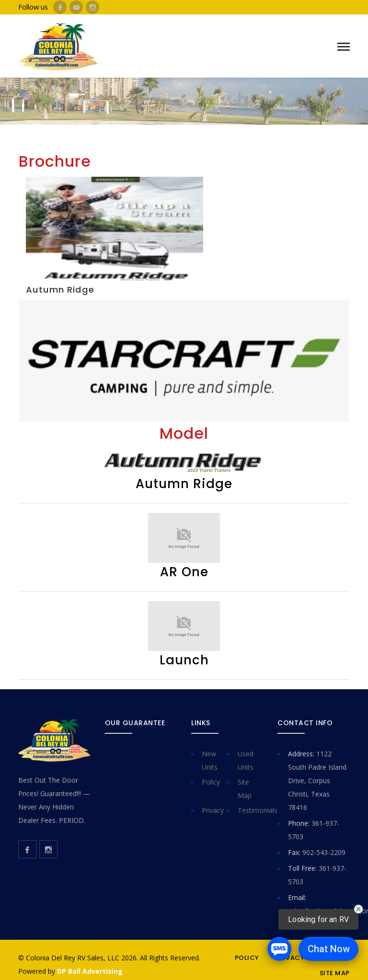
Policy (211, 782)
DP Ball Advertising (90, 971)
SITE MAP (335, 973)
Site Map (245, 789)
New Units (210, 760)
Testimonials (258, 810)
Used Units (246, 760)
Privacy (213, 810)
